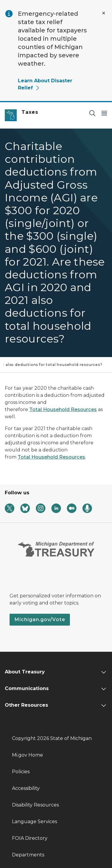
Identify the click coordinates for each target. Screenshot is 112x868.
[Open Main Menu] (104, 113)
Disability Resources (35, 805)
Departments (28, 855)
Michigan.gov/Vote (40, 620)
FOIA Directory (30, 838)
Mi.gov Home (27, 755)
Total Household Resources (63, 409)
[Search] (92, 113)
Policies (21, 772)
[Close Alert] (104, 13)
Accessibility (26, 788)
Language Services (34, 822)
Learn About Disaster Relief (45, 84)
